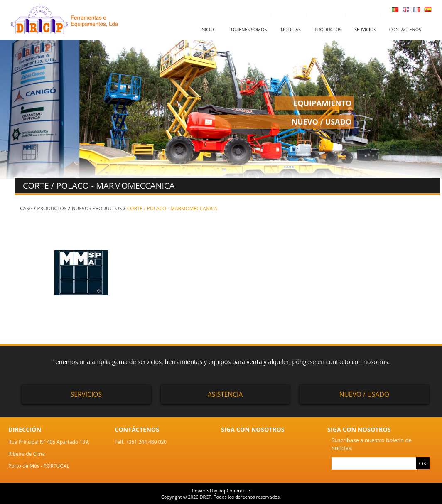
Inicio (207, 29)
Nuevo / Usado (364, 394)
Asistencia (225, 394)
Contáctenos (405, 29)
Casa (26, 208)
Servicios (365, 29)
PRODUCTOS (52, 208)
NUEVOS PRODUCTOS (97, 208)
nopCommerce (234, 490)
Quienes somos (249, 29)
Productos (328, 29)
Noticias (291, 29)
